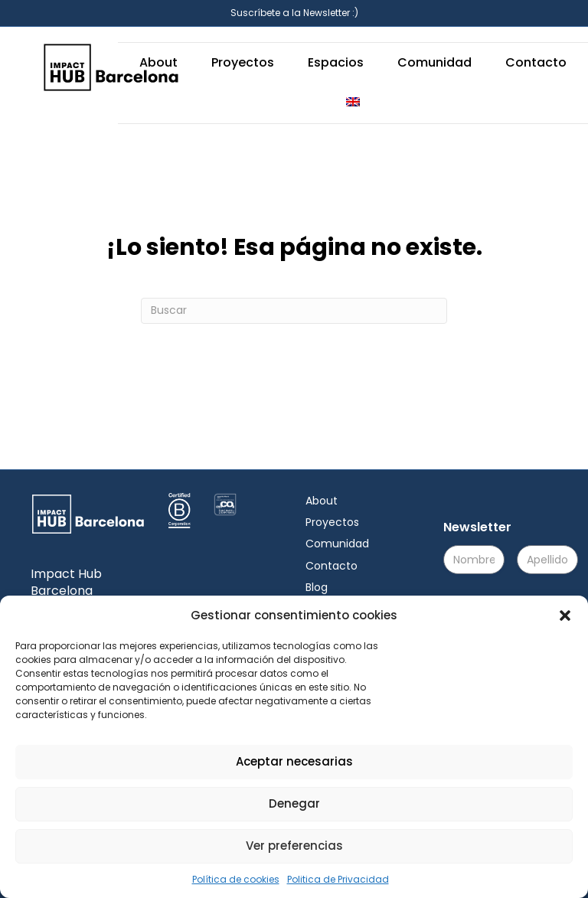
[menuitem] (353, 103)
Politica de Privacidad (338, 879)
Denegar (294, 803)
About (158, 62)
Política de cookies (236, 879)
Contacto (536, 62)
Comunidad (434, 62)
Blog (317, 587)
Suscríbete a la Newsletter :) (294, 13)
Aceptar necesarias (294, 761)
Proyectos (243, 62)
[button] (565, 616)
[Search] (294, 311)
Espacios (336, 62)
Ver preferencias (294, 846)
